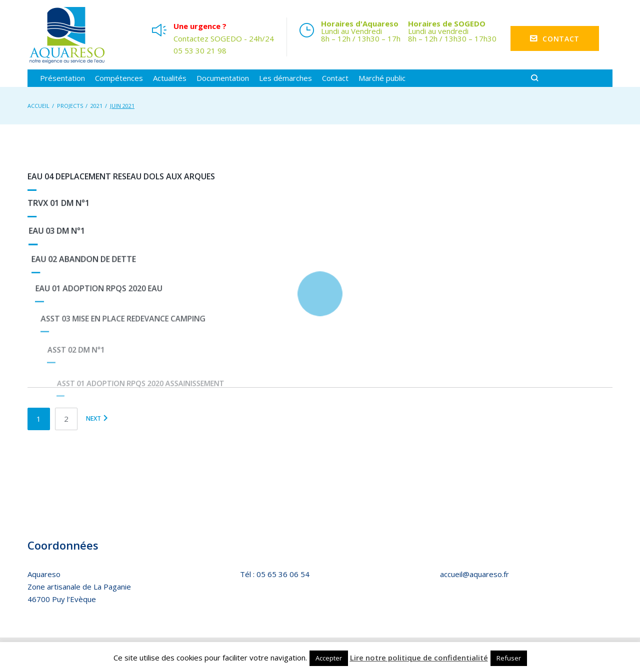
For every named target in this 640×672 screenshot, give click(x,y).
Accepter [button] (329, 658)
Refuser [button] (509, 658)
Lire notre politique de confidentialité (419, 658)
